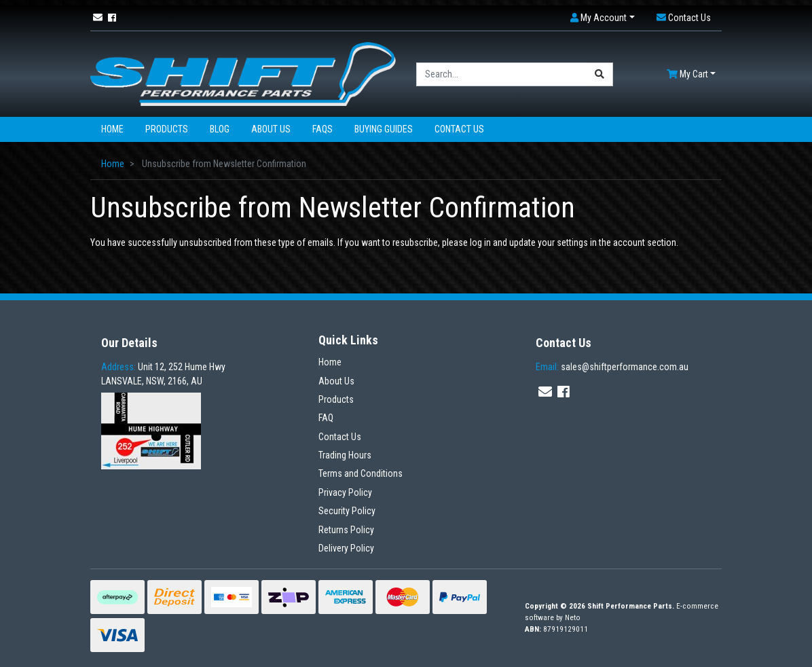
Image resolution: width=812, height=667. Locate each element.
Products (167, 129)
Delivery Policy (346, 548)
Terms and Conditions (361, 473)
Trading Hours (345, 455)
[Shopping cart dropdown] (691, 74)
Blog (220, 129)
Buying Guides (384, 129)
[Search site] (600, 74)
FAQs (322, 129)
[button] (603, 18)
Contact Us (459, 129)
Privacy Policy (345, 492)
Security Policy (347, 511)
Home (112, 129)
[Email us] (98, 18)
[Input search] (502, 74)
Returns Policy (346, 530)
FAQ (326, 418)
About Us (271, 129)
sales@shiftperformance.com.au (612, 367)
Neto (573, 618)
